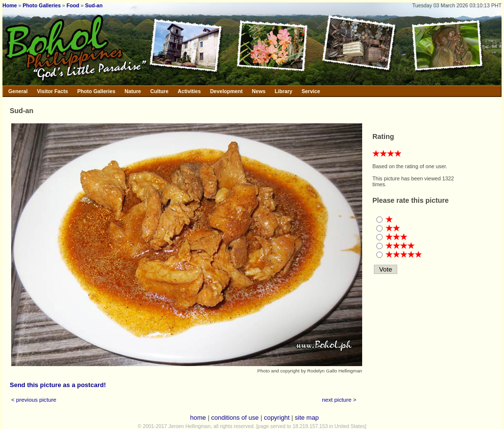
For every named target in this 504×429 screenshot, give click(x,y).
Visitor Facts (53, 91)
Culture (159, 91)
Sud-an (94, 5)
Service (311, 91)
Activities (189, 91)
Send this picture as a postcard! (58, 385)
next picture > (339, 400)
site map (307, 418)
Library (284, 91)
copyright (277, 418)
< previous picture (34, 400)
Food (73, 5)
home (198, 418)
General (18, 91)
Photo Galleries (41, 5)
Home (10, 5)
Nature (133, 91)
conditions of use (235, 418)
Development (226, 91)
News (259, 91)
